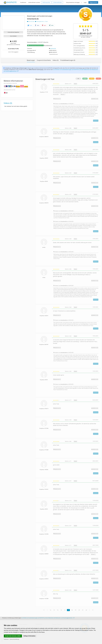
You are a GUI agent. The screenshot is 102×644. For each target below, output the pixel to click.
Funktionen (23, 2)
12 (50, 610)
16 (65, 610)
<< (44, 610)
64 (85, 79)
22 (86, 610)
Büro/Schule (31, 21)
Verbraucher (46, 2)
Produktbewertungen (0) (68, 60)
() (95, 99)
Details (75, 84)
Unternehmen (57, 2)
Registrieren (93, 2)
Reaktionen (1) (57, 99)
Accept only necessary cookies (13, 636)
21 (83, 610)
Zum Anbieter (13, 36)
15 (61, 610)
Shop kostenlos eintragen (73, 2)
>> (93, 610)
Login (85, 2)
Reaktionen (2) (57, 206)
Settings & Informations (29, 636)
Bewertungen (31, 60)
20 (79, 610)
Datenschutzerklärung (14, 639)
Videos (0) (56, 60)
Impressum (6, 639)
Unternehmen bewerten (13, 32)
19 (76, 610)
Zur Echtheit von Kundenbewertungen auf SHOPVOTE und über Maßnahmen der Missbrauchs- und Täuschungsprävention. (48, 618)
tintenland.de (53, 48)
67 (78, 79)
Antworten (96, 121)
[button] (30, 25)
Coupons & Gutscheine (44, 60)
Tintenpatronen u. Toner (41, 21)
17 (68, 610)
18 (72, 610)
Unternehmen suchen (34, 2)
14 (58, 610)
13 (54, 610)
